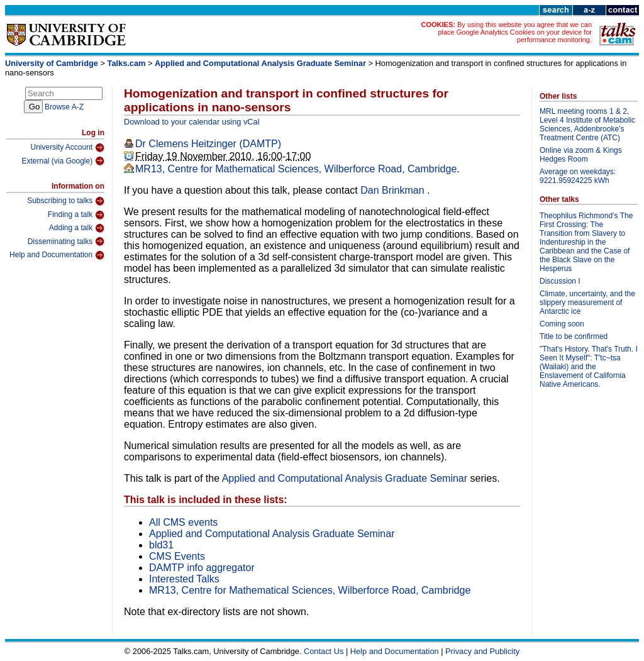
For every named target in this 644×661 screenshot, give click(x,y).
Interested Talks (184, 579)
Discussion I (560, 281)
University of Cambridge (52, 63)
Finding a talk (76, 215)
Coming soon (562, 324)
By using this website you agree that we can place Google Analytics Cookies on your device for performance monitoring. (515, 32)
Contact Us (324, 651)
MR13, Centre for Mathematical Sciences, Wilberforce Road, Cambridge (296, 169)
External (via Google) (63, 161)
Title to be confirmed (574, 336)
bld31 (161, 545)
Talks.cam (127, 63)
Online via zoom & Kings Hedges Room (581, 155)
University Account (67, 148)
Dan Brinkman (394, 190)
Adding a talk (77, 228)
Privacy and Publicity (482, 651)
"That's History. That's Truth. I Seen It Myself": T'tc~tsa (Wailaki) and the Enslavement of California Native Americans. (589, 367)
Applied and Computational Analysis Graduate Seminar (260, 63)
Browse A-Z (64, 107)
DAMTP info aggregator (202, 568)
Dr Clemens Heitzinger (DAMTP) (208, 144)
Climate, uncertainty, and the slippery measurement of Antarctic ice (587, 303)
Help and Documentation (57, 255)
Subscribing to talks (66, 201)
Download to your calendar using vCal (192, 122)
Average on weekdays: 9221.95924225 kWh (578, 176)
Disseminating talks (66, 242)
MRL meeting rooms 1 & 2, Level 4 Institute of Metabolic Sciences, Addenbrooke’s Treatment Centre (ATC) (587, 125)
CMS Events (177, 556)
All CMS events (183, 522)
